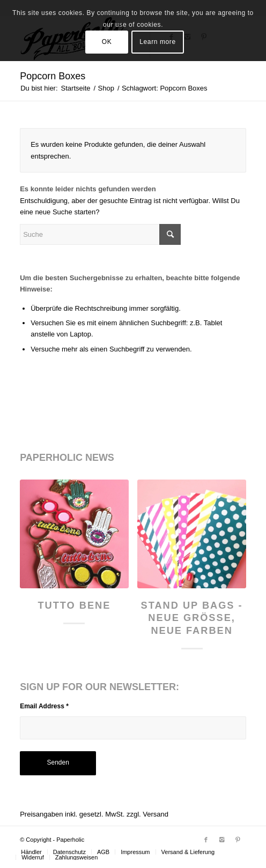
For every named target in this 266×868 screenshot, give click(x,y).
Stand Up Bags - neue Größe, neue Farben (192, 618)
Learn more (157, 42)
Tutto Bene (74, 605)
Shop (106, 88)
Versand (156, 814)
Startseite (76, 88)
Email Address (44, 706)
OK (107, 42)
